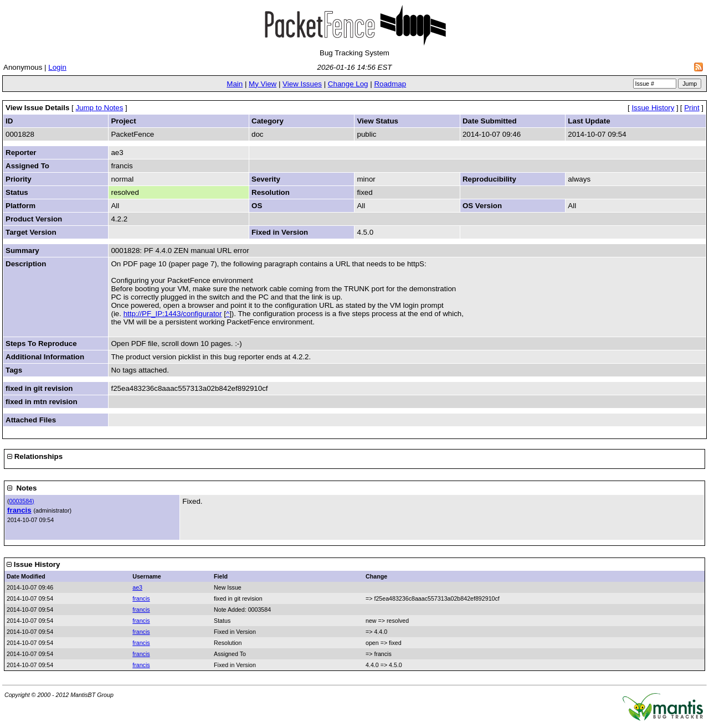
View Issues (302, 84)
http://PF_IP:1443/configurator (173, 314)
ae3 (137, 587)
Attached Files (31, 420)
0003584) (22, 501)
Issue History (653, 108)
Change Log (348, 84)
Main (235, 84)
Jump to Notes (99, 108)
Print (692, 108)
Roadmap (390, 84)
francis (19, 510)
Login (57, 67)
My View (263, 84)
